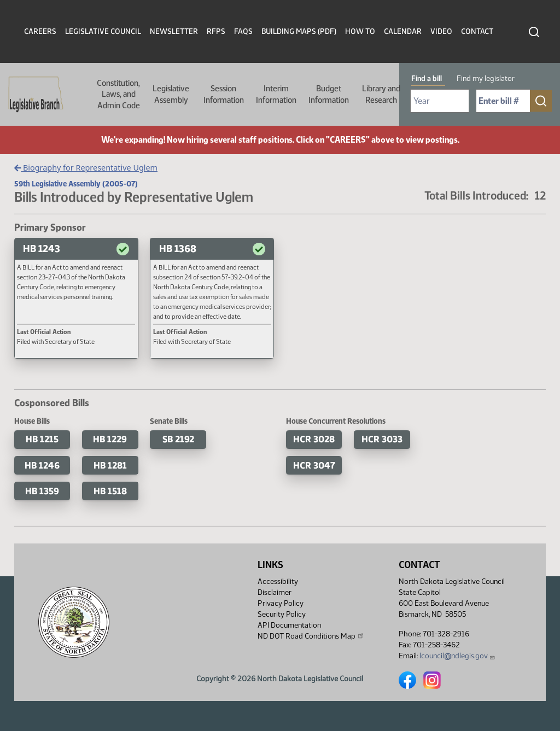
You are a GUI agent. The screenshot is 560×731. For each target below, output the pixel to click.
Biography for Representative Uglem (86, 168)
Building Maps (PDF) (299, 31)
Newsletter (174, 31)
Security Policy (282, 614)
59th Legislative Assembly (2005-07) (76, 184)
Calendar (403, 31)
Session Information (224, 94)
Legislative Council (103, 31)
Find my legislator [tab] (486, 78)
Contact (477, 31)
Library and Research (381, 94)
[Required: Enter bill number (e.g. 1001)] (503, 101)
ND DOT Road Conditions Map (311, 636)
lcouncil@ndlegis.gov (457, 656)
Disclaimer (275, 592)
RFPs (216, 31)
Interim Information (276, 94)
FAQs (243, 31)
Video (441, 31)
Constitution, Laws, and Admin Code (118, 94)
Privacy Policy (281, 603)
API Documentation (289, 625)
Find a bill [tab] (427, 78)
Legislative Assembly (171, 94)
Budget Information (329, 94)
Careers (40, 31)
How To (360, 31)
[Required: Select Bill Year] (440, 101)
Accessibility (278, 581)
